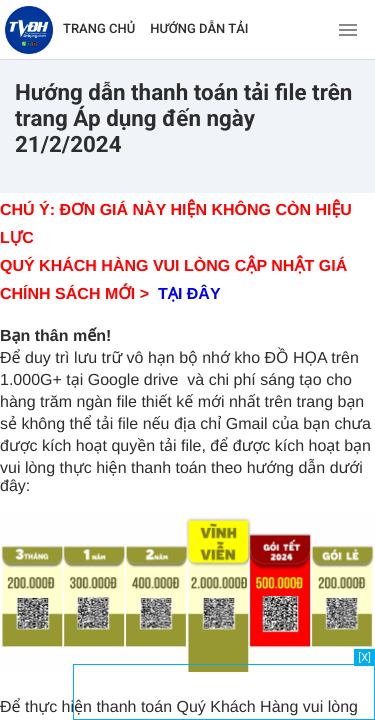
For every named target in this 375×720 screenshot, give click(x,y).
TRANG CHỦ (99, 29)
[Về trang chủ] (29, 30)
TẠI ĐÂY (189, 294)
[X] (364, 657)
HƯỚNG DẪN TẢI (199, 29)
